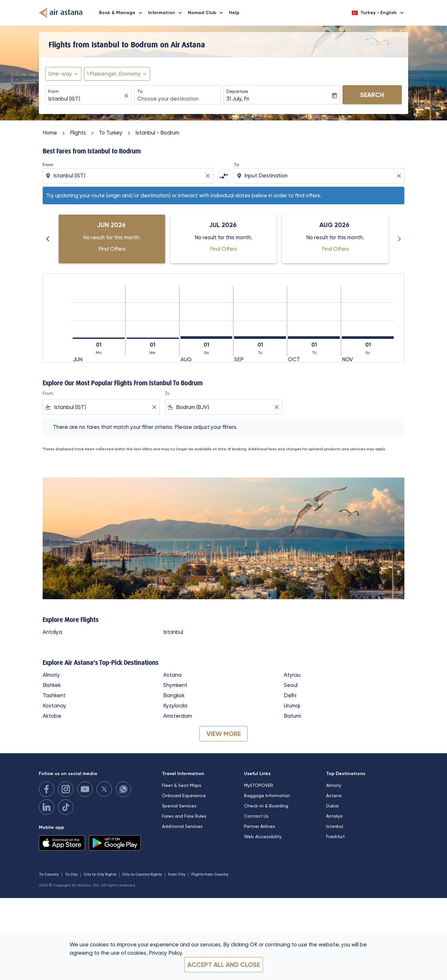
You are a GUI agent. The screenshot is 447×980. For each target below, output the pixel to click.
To (140, 91)
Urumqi (292, 706)
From (53, 91)
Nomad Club (207, 13)
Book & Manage (122, 13)
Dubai (332, 806)
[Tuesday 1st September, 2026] (260, 338)
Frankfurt (335, 837)
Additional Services (182, 826)
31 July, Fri (238, 99)
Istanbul (173, 632)
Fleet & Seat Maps (182, 785)
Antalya (52, 632)
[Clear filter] (154, 407)
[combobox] (85, 99)
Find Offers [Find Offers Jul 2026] (224, 249)
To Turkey (111, 133)
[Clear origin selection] (209, 176)
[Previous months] (48, 239)
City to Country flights (142, 874)
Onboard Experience (184, 796)
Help (234, 13)
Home (50, 133)
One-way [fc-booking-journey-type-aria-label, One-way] (60, 74)
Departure (237, 91)
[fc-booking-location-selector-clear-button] (127, 96)
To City (71, 874)
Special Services (179, 806)
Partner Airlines (260, 826)
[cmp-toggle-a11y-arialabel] (223, 176)
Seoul (291, 685)
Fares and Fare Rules (184, 816)
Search (372, 95)
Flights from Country (210, 874)
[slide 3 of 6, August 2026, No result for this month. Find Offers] (335, 239)
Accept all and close (224, 965)
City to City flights (100, 874)
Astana (172, 675)
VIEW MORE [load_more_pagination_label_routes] (224, 734)
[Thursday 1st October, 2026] (314, 338)
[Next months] (399, 239)
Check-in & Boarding (266, 806)
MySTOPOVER (259, 785)
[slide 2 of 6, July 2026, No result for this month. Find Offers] (223, 239)
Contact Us (256, 816)
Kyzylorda (175, 706)
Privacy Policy (166, 953)
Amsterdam (178, 716)
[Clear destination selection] (400, 176)
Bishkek (52, 685)
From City (177, 874)
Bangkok (174, 695)
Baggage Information (267, 796)
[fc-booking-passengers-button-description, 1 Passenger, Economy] (114, 74)
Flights (78, 133)
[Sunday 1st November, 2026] (368, 338)
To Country (49, 874)
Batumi (292, 716)
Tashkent (54, 695)
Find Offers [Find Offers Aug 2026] (335, 249)
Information (167, 13)
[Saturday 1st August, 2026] (207, 338)
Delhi (290, 695)
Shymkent (175, 685)
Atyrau (292, 675)
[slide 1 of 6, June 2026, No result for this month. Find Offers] (112, 239)
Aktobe (52, 716)
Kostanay (55, 706)
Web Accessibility (263, 837)
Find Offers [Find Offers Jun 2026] (112, 249)
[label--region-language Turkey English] (378, 13)
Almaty (51, 675)
